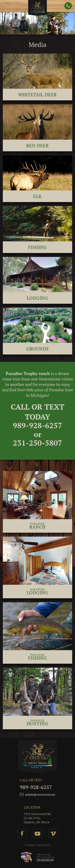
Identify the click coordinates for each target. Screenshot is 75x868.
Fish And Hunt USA (45, 860)
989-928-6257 (37, 425)
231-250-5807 (37, 443)
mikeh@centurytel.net (40, 795)
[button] (7, 7)
